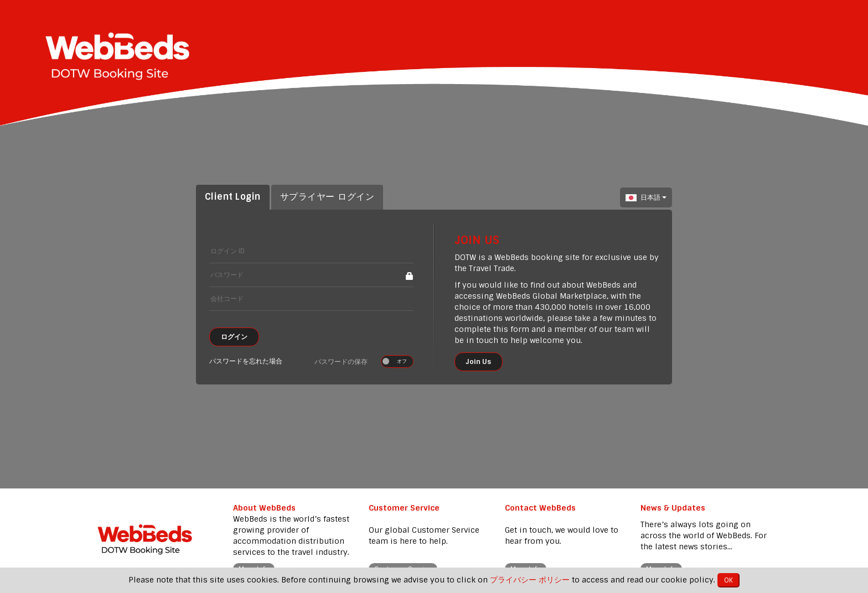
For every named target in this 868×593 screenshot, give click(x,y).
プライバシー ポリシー (530, 580)
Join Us (479, 362)
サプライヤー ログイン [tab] (327, 197)
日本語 (646, 197)
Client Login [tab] (233, 197)
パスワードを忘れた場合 (246, 361)
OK (728, 580)
